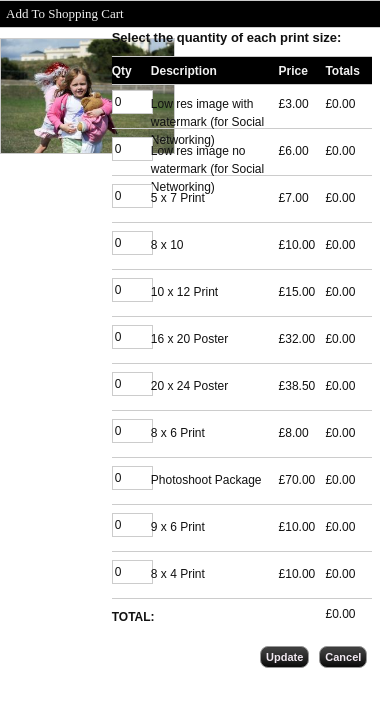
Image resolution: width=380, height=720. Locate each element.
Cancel (343, 657)
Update (284, 657)
